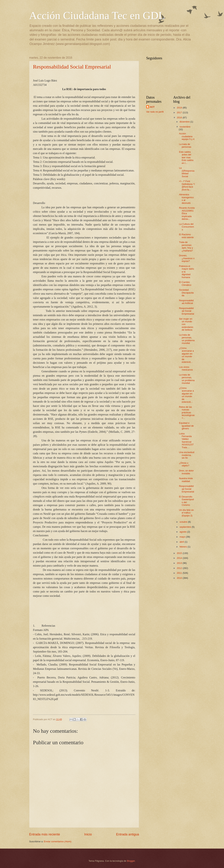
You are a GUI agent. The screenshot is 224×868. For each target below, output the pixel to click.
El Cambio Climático (185, 283)
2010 (180, 578)
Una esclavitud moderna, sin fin (187, 455)
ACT (152, 107)
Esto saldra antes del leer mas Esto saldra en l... (186, 157)
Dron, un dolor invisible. (186, 472)
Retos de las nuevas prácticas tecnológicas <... (187, 413)
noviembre (185, 127)
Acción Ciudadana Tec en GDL (97, 15)
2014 (180, 558)
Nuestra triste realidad (186, 480)
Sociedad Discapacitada (186, 293)
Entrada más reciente (45, 834)
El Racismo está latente (186, 236)
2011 (180, 573)
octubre (184, 522)
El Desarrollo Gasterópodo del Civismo (186, 501)
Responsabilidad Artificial (186, 302)
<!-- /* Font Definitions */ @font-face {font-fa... (187, 185)
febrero (183, 547)
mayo (183, 537)
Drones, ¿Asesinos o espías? (187, 258)
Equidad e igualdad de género (186, 426)
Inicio (88, 834)
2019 (180, 108)
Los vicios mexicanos (186, 368)
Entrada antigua (128, 834)
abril (182, 542)
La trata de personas (185, 146)
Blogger (131, 861)
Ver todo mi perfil (155, 112)
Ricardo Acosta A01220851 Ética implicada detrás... (187, 213)
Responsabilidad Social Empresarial (72, 67)
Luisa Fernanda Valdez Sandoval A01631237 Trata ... (186, 440)
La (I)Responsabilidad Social (187, 172)
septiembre (186, 527)
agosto (183, 532)
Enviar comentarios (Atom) (58, 841)
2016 (180, 118)
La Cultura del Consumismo (186, 227)
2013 (180, 563)
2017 (180, 113)
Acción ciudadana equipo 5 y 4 (187, 136)
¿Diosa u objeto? (184, 464)
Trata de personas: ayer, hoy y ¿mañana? (186, 246)
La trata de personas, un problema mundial (187, 339)
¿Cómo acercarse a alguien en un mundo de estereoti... (186, 355)
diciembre (185, 122)
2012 (180, 568)
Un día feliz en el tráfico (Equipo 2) (186, 513)
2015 (180, 553)
